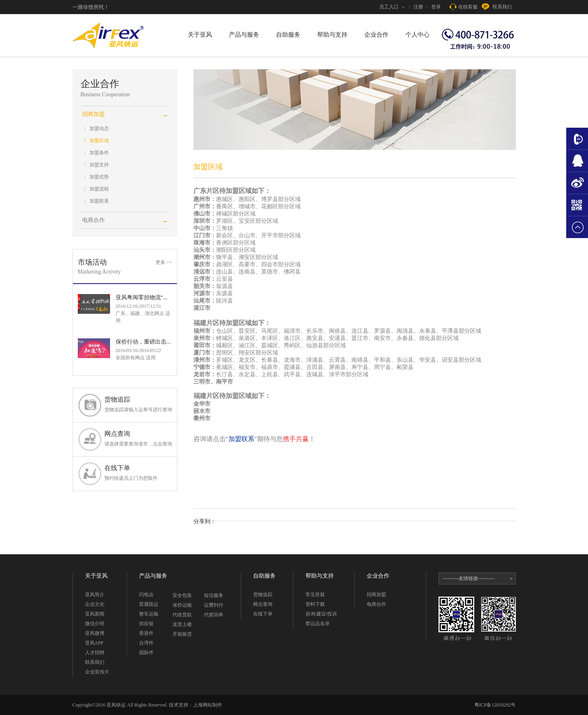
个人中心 (418, 35)
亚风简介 (95, 595)
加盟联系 (99, 201)
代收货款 (182, 615)
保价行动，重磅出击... (143, 342)
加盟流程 (99, 189)
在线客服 (463, 7)
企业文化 (95, 604)
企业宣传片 (97, 672)
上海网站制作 (208, 705)
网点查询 (138, 439)
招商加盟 (376, 595)
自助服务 (288, 35)
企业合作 (376, 35)
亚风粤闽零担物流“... (142, 297)
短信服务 (214, 595)
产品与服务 (244, 35)
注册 (418, 7)
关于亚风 (200, 35)
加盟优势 (99, 177)
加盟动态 (99, 128)
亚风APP (94, 643)
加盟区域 (99, 141)
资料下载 (315, 604)
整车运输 (149, 614)
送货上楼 (182, 624)
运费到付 (214, 605)
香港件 (146, 633)
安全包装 (182, 595)
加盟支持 (99, 165)
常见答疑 (315, 595)
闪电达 (146, 595)
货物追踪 (138, 405)
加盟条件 (99, 153)
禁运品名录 (318, 624)
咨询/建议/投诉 (321, 614)
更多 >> (164, 262)
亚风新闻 (95, 614)
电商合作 (93, 220)
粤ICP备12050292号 (495, 705)
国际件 (146, 653)
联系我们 (497, 7)
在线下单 (138, 473)
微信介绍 (95, 624)
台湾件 (146, 643)
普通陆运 (149, 604)
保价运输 (182, 605)
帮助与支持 (332, 35)
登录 (436, 7)
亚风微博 (95, 633)
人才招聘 (95, 653)
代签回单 (214, 615)
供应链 (146, 624)
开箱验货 (182, 634)
